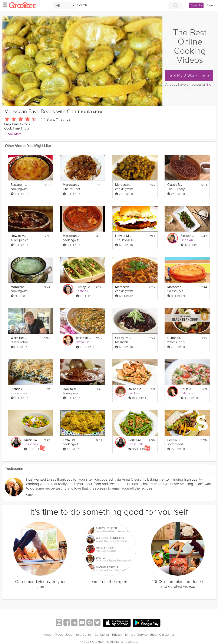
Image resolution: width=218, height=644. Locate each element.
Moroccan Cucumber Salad (19, 287)
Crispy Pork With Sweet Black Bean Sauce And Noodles (123, 338)
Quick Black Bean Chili (32, 440)
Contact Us (102, 635)
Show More (14, 134)
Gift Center (167, 635)
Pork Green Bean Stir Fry (136, 440)
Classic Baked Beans (175, 185)
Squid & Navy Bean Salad (189, 389)
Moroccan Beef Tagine (71, 185)
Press (59, 635)
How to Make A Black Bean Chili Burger (123, 236)
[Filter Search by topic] (65, 6)
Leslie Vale (32, 444)
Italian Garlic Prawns (136, 389)
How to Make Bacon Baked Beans (19, 236)
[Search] (123, 5)
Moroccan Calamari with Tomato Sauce (123, 287)
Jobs (69, 635)
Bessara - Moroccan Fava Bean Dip (19, 185)
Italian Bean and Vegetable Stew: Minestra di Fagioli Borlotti (84, 338)
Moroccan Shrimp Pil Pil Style (71, 236)
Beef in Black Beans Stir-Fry (175, 440)
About (48, 635)
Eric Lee (134, 393)
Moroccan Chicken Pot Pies (175, 287)
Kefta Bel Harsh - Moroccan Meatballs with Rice (71, 440)
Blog (153, 635)
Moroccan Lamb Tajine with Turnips (123, 185)
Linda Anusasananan (195, 240)
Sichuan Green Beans (189, 236)
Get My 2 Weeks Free (189, 76)
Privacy (117, 635)
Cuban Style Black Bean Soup (175, 338)
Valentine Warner (192, 393)
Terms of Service (136, 635)
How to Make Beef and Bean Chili (71, 389)
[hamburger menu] (4, 5)
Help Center (83, 635)
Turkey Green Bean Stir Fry (84, 287)
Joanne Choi (85, 291)
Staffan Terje (85, 342)
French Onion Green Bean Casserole (19, 389)
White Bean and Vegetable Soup (19, 338)
